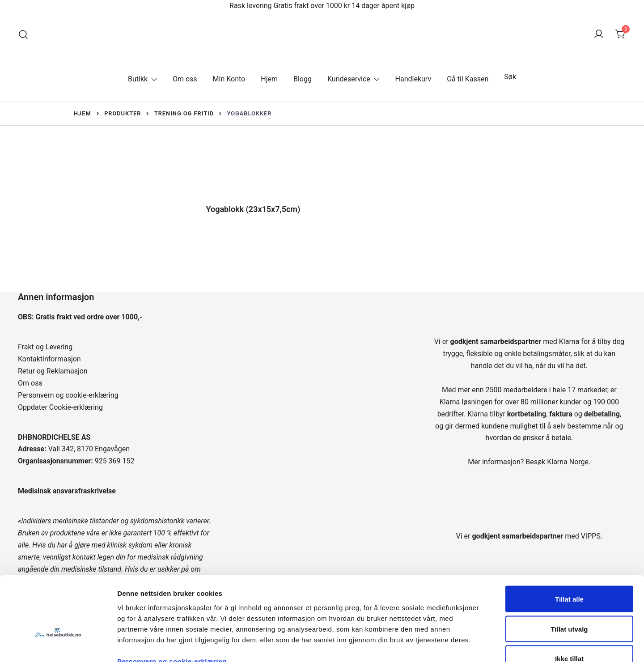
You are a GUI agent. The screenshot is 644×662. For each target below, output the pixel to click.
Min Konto (229, 79)
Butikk (138, 79)
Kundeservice (349, 79)
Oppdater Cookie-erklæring (60, 407)
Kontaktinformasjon (49, 359)
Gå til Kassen (468, 79)
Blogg (303, 79)
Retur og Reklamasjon (53, 371)
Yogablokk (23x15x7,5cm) (253, 209)
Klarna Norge (568, 462)
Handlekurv (413, 79)
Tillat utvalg (569, 573)
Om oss (185, 79)
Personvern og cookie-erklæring (68, 395)
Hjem (269, 79)
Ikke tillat (569, 603)
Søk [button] (510, 77)
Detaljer (476, 644)
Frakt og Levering (45, 347)
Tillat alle (569, 543)
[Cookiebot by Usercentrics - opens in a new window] (58, 645)
